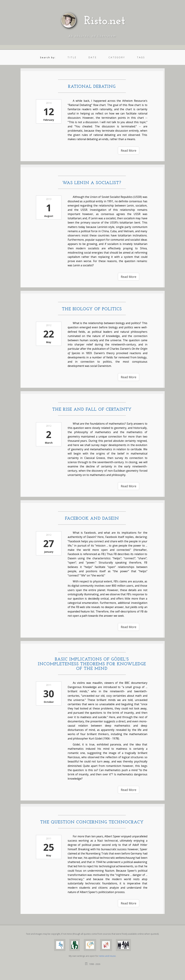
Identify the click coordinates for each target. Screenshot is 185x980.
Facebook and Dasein (92, 519)
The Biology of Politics (92, 309)
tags (141, 57)
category (117, 57)
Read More (129, 150)
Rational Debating (92, 87)
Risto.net (105, 21)
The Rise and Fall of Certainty (92, 410)
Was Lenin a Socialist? (92, 183)
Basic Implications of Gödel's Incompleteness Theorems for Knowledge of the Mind (92, 664)
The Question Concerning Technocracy (92, 822)
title (72, 57)
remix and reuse (107, 956)
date (92, 57)
